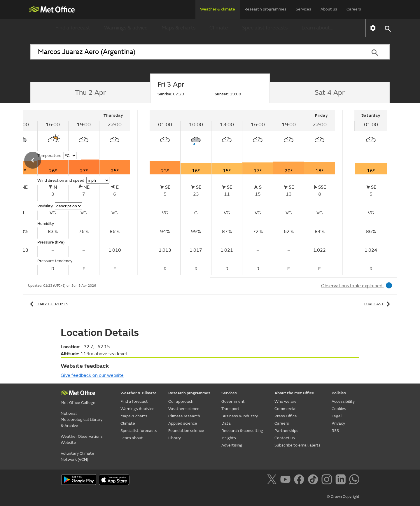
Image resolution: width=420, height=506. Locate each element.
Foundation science (186, 431)
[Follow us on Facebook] (300, 480)
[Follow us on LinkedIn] (342, 480)
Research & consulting (242, 431)
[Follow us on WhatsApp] (354, 480)
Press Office (286, 416)
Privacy (338, 423)
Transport (230, 409)
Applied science (183, 423)
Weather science (184, 409)
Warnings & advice (126, 28)
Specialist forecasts (265, 28)
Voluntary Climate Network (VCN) (77, 456)
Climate (219, 28)
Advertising (232, 445)
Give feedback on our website (92, 375)
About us (329, 9)
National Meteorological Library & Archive (82, 420)
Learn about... (317, 28)
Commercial (286, 409)
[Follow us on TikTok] (314, 480)
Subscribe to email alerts (297, 445)
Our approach (181, 401)
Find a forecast (73, 28)
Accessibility (343, 401)
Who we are (286, 401)
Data (226, 423)
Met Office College (78, 403)
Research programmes (265, 9)
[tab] (90, 92)
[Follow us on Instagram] (328, 480)
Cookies (339, 409)
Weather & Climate (139, 393)
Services (303, 9)
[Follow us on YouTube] (287, 480)
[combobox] (195, 52)
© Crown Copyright (343, 497)
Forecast (378, 304)
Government (233, 401)
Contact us (285, 438)
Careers (354, 9)
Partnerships (286, 431)
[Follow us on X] (273, 480)
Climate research (184, 416)
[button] (387, 28)
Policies (339, 393)
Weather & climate (218, 9)
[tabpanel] (243, 192)
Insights (229, 438)
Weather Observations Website (82, 440)
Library (175, 438)
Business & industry (240, 416)
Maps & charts (178, 28)
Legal (337, 416)
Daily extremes (48, 304)
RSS (335, 431)
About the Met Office (294, 393)
